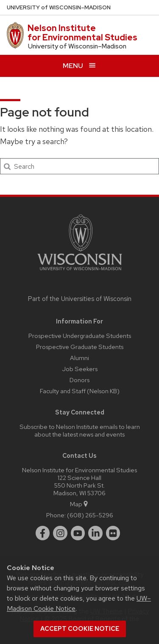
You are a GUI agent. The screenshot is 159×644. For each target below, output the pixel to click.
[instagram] (60, 533)
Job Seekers (80, 369)
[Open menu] (79, 66)
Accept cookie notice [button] (80, 629)
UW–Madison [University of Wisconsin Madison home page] (59, 7)
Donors (79, 380)
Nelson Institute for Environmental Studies (82, 33)
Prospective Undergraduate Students (80, 336)
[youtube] (78, 533)
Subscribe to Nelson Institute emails (68, 427)
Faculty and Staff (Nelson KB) (80, 391)
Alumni (79, 358)
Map (79, 504)
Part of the (80, 299)
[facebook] (43, 533)
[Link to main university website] (80, 272)
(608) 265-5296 (90, 515)
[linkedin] (95, 533)
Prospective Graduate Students (80, 347)
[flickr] (113, 533)
